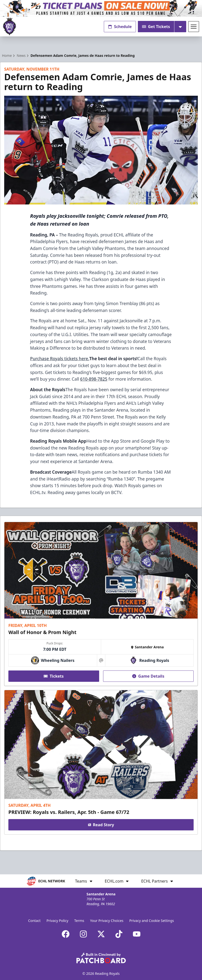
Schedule (120, 27)
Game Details (148, 676)
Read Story (101, 825)
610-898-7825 (94, 379)
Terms (79, 921)
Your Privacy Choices (107, 921)
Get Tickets (156, 27)
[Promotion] (101, 8)
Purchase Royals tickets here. (60, 358)
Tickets (54, 676)
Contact (34, 921)
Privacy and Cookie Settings (152, 921)
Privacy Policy (57, 921)
